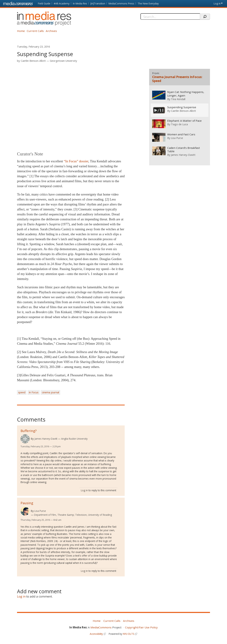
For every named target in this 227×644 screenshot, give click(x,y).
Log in (217, 3)
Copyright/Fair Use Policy (141, 627)
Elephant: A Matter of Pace (184, 121)
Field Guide (44, 3)
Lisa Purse (40, 511)
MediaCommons (101, 627)
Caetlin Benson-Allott (33, 61)
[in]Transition (98, 3)
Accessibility (96, 634)
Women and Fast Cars (181, 135)
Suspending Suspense (182, 107)
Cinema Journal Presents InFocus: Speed (177, 79)
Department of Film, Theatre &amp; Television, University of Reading (73, 515)
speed (22, 392)
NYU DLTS (129, 634)
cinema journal (50, 392)
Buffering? (29, 431)
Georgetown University (63, 61)
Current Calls (35, 31)
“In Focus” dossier (76, 161)
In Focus (34, 392)
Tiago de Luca (179, 124)
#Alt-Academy (62, 3)
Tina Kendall (178, 99)
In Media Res (80, 3)
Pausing (27, 503)
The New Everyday (148, 3)
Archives (51, 31)
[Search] (170, 16)
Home (21, 31)
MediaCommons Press (121, 3)
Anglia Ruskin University (74, 439)
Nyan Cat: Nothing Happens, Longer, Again (186, 94)
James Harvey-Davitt (46, 439)
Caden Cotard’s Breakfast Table (183, 150)
